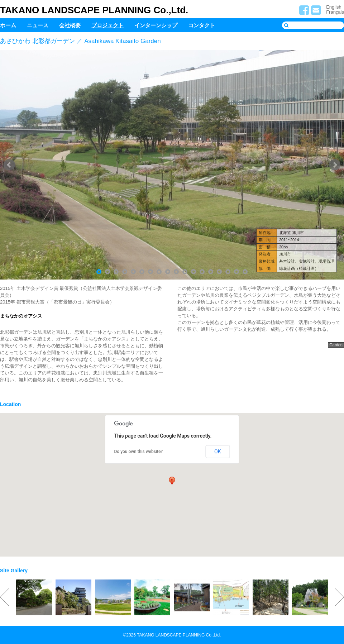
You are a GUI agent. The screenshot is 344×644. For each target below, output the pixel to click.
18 (245, 272)
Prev (9, 165)
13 (202, 272)
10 (176, 272)
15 (219, 272)
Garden (336, 345)
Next (335, 165)
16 (228, 272)
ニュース (38, 25)
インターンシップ (156, 25)
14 (211, 272)
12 (193, 272)
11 (185, 272)
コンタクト (202, 25)
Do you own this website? (139, 452)
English (334, 7)
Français (335, 12)
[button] (172, 481)
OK (218, 452)
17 (236, 272)
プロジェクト (107, 25)
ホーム (8, 25)
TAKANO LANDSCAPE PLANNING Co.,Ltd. (94, 10)
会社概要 (70, 25)
